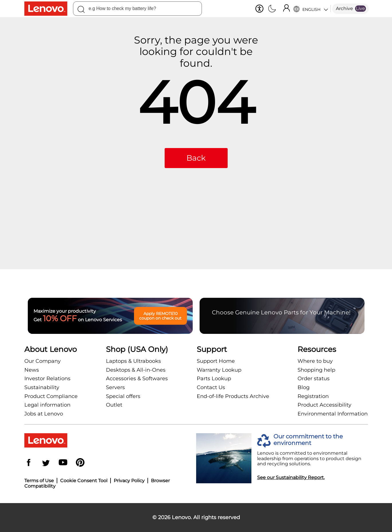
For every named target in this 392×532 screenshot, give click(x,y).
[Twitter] (46, 463)
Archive (344, 8)
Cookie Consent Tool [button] (84, 481)
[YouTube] (63, 463)
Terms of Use (39, 481)
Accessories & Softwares (137, 379)
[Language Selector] (311, 9)
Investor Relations (47, 379)
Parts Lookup (214, 379)
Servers (115, 387)
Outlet (114, 405)
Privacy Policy (129, 481)
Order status (314, 379)
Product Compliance (51, 396)
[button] (259, 9)
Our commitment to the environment (308, 440)
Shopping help (316, 370)
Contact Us (211, 387)
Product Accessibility (324, 405)
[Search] (81, 10)
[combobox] (137, 9)
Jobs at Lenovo (44, 414)
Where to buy (315, 361)
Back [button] (196, 158)
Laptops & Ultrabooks (133, 361)
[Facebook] (29, 463)
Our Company (43, 361)
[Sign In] (286, 9)
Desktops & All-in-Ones (136, 370)
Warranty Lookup (219, 370)
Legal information (47, 405)
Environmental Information (333, 414)
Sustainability (42, 387)
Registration (313, 396)
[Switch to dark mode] (272, 9)
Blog (304, 387)
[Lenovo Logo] (49, 9)
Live (361, 8)
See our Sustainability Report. (291, 477)
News (32, 370)
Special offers (123, 396)
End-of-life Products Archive (233, 396)
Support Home (216, 361)
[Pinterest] (80, 463)
